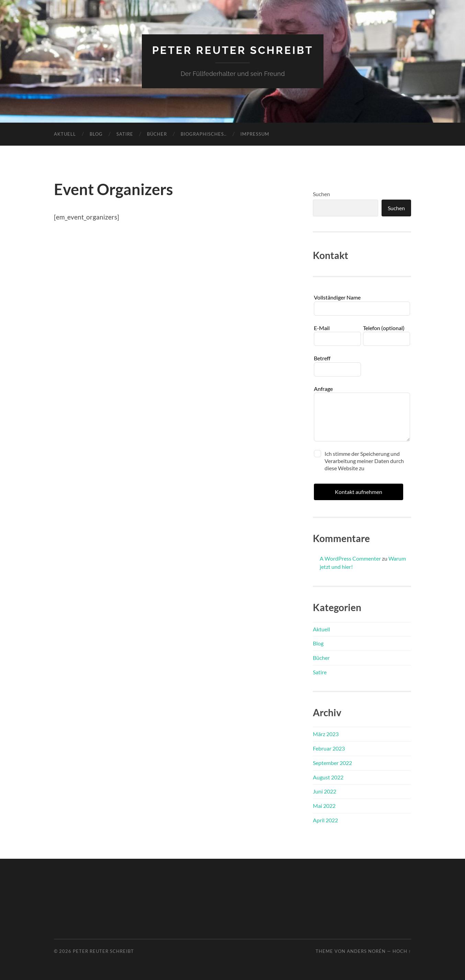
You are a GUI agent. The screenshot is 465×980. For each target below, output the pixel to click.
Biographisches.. (204, 134)
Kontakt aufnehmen (359, 491)
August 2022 (328, 777)
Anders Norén (366, 951)
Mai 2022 (324, 806)
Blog (96, 134)
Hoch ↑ (402, 951)
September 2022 (332, 762)
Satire (125, 134)
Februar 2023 (329, 748)
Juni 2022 (325, 791)
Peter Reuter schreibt (232, 50)
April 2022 (325, 820)
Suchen (321, 194)
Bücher (157, 134)
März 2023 (326, 734)
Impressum (255, 134)
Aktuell (65, 134)
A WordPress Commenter (350, 558)
